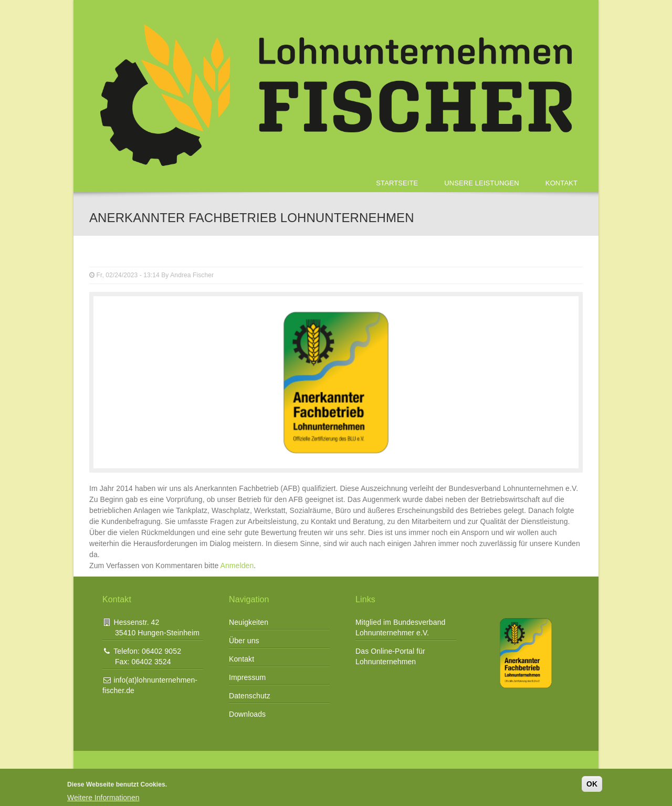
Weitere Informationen (103, 798)
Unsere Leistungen (482, 183)
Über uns (244, 641)
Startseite (397, 183)
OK (592, 784)
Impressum (247, 677)
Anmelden (237, 566)
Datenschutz (250, 696)
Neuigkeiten (249, 622)
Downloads (247, 714)
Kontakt (561, 183)
